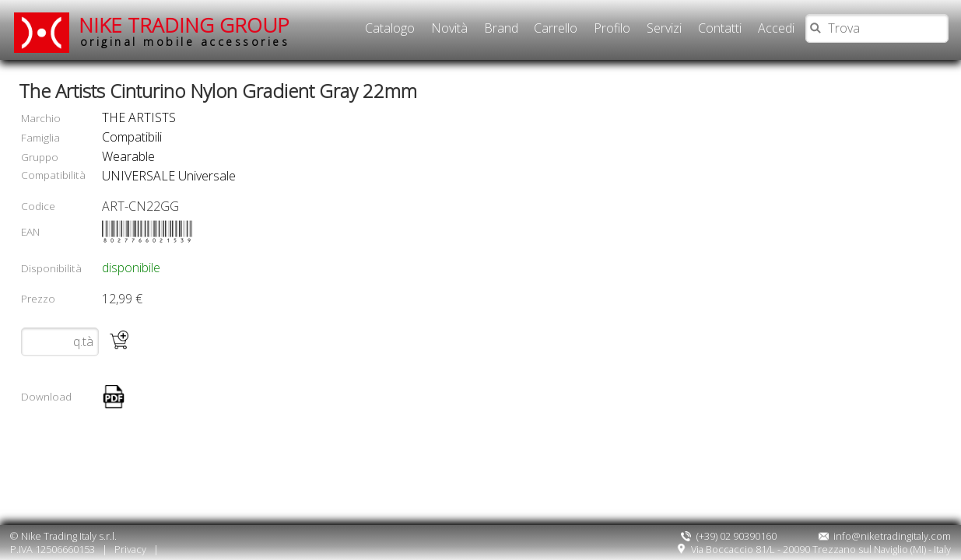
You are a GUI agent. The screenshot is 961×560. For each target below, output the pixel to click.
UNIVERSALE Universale (169, 176)
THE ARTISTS (139, 117)
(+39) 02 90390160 (728, 536)
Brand (501, 28)
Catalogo (390, 28)
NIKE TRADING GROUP (184, 31)
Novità (449, 28)
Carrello (556, 28)
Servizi (664, 28)
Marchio (41, 118)
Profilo (612, 28)
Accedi (776, 28)
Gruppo (40, 157)
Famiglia (40, 137)
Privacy (130, 549)
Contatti (720, 28)
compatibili (132, 137)
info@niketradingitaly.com (885, 536)
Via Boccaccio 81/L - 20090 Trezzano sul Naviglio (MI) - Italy (814, 549)
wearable (128, 156)
